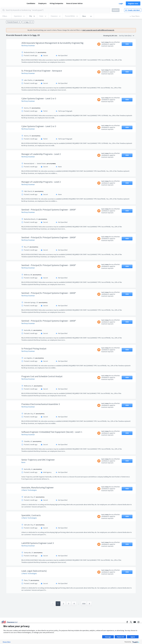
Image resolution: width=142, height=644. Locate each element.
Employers (42, 3)
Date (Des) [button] (129, 36)
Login (121, 3)
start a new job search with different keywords (98, 30)
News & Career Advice (74, 3)
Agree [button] (133, 637)
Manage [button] (108, 637)
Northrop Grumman (28, 46)
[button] (32, 16)
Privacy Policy (7, 642)
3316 (84, 604)
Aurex (23, 462)
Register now (133, 3)
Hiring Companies (56, 3)
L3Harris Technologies (29, 490)
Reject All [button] (120, 637)
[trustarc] (136, 642)
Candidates (31, 3)
